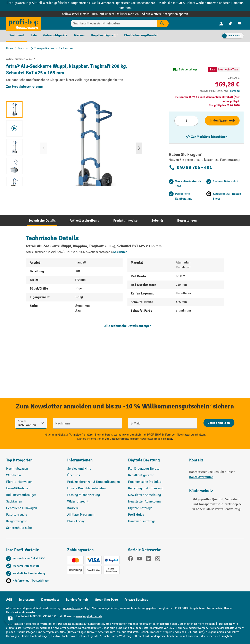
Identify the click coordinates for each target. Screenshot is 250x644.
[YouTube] (140, 559)
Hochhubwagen (17, 469)
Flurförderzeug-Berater (144, 469)
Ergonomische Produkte (145, 482)
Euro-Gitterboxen (18, 488)
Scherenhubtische (19, 528)
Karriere (73, 508)
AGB (9, 600)
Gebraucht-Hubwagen (22, 508)
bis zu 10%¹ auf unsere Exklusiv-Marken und (114, 14)
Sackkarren (120, 252)
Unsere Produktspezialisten (86, 488)
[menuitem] (221, 24)
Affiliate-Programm (81, 515)
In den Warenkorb (222, 121)
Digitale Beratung (144, 460)
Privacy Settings (136, 600)
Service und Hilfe (79, 469)
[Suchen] (163, 23)
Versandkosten (72, 608)
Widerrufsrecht (78, 502)
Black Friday (76, 521)
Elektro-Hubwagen (19, 482)
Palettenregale (17, 515)
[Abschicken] (219, 423)
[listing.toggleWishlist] (206, 137)
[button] (156, 462)
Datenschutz (50, 600)
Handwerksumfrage (142, 521)
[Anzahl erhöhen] (194, 121)
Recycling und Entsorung (146, 488)
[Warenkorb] (239, 24)
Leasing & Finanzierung (84, 495)
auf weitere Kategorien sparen (167, 14)
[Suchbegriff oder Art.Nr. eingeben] (114, 23)
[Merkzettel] (230, 24)
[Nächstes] (139, 148)
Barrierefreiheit (77, 600)
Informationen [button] (80, 460)
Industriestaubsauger (21, 495)
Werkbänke (14, 475)
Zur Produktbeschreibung (24, 87)
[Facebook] (131, 559)
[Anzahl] (186, 121)
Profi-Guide (136, 515)
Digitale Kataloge (140, 508)
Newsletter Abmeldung (144, 502)
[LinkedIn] (149, 559)
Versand (235, 91)
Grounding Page (106, 600)
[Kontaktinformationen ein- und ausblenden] (10, 634)
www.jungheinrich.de (89, 616)
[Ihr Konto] (221, 23)
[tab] (42, 221)
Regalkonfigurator (141, 475)
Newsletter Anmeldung (144, 495)
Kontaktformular (201, 477)
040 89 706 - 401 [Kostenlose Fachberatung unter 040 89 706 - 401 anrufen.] (190, 167)
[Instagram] (158, 559)
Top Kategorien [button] (19, 460)
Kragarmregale (17, 521)
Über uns (74, 475)
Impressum (27, 600)
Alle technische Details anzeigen (128, 326)
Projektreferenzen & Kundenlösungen (94, 482)
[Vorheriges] (43, 148)
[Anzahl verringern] (179, 121)
